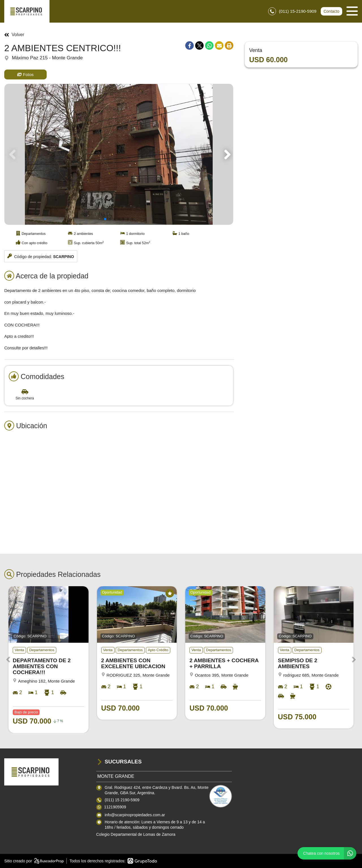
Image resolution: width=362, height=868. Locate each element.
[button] (226, 154)
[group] (119, 154)
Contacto (331, 11)
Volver (14, 35)
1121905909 (115, 807)
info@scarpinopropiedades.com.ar (135, 815)
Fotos (25, 74)
